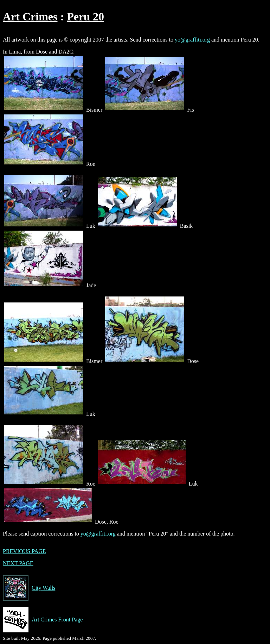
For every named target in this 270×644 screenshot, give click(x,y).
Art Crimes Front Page (43, 620)
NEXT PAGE (18, 563)
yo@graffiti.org (192, 40)
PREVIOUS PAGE (24, 551)
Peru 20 (85, 17)
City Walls (29, 588)
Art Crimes (30, 17)
